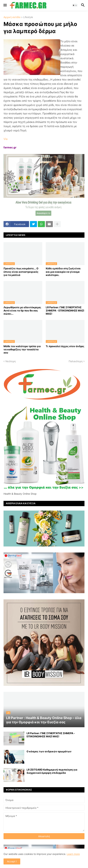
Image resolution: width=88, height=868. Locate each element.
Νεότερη (11, 361)
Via (5, 139)
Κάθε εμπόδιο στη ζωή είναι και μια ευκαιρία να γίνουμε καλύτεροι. (63, 272)
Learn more (73, 854)
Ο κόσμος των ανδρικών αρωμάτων (49, 751)
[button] (5, 5)
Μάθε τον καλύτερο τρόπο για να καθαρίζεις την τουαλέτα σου (22, 349)
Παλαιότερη (76, 361)
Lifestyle (28, 17)
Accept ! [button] (12, 861)
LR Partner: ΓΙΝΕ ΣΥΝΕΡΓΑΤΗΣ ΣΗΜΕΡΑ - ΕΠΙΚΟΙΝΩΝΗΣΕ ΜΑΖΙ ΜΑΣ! (65, 310)
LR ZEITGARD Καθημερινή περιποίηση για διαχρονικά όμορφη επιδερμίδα (52, 771)
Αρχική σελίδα (12, 17)
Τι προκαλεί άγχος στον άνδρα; (65, 346)
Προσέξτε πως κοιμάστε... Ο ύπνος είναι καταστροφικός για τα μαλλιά (21, 272)
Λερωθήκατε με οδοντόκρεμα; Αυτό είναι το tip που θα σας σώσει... (22, 310)
